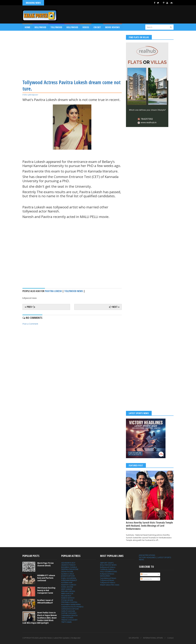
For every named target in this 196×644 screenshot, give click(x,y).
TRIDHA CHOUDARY (69, 620)
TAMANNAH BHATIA (69, 615)
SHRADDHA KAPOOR (70, 609)
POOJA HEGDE (67, 600)
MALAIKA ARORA (68, 591)
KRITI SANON (67, 589)
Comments (146, 579)
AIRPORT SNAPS (107, 563)
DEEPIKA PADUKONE (70, 569)
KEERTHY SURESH (69, 585)
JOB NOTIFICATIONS (147, 555)
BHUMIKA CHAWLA (69, 567)
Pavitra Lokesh (53, 291)
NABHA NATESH (68, 598)
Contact (170, 638)
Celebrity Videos (107, 569)
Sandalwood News (108, 578)
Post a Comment (30, 324)
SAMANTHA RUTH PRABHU (72, 607)
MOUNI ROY (66, 596)
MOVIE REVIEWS (112, 27)
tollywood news (74, 291)
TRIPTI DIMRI (66, 622)
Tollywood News (107, 580)
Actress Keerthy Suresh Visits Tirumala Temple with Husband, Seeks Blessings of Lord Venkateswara (149, 526)
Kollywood (72, 27)
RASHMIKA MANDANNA (71, 604)
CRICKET (97, 27)
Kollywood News (107, 574)
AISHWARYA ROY (68, 563)
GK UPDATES (134, 638)
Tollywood (56, 27)
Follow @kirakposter (30, 95)
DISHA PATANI (67, 571)
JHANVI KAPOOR (68, 576)
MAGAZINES (105, 576)
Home (27, 27)
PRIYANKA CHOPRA (69, 602)
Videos (86, 27)
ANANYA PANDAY (68, 565)
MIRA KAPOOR (67, 593)
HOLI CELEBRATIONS (109, 571)
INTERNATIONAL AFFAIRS (153, 638)
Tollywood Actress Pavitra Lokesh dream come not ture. (72, 86)
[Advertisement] (72, 55)
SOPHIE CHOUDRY (69, 613)
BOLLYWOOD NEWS (108, 565)
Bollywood (40, 27)
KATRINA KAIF (67, 582)
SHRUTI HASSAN (68, 611)
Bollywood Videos (108, 567)
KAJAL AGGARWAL (69, 578)
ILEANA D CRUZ (68, 574)
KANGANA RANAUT (69, 580)
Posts (144, 574)
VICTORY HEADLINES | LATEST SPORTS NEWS (155, 559)
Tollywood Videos (108, 582)
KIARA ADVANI (67, 587)
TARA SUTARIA (67, 618)
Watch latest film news (110, 585)
